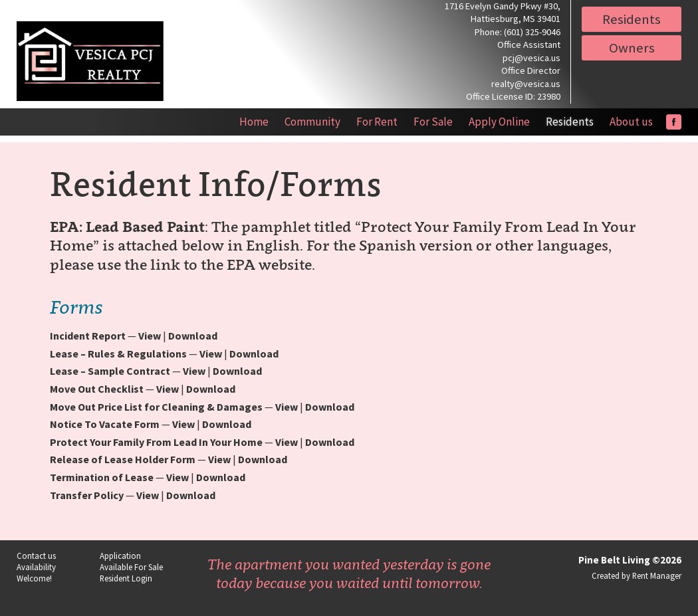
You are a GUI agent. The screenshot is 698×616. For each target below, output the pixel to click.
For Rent (377, 122)
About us (631, 122)
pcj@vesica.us (531, 58)
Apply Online (499, 122)
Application (120, 556)
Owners (632, 48)
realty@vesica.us (526, 84)
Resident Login (126, 578)
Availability (36, 567)
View (150, 336)
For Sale (433, 122)
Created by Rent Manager (637, 575)
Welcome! (34, 578)
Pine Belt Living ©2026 (630, 560)
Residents (632, 19)
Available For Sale (131, 567)
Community (312, 122)
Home (254, 122)
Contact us (36, 556)
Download (193, 336)
